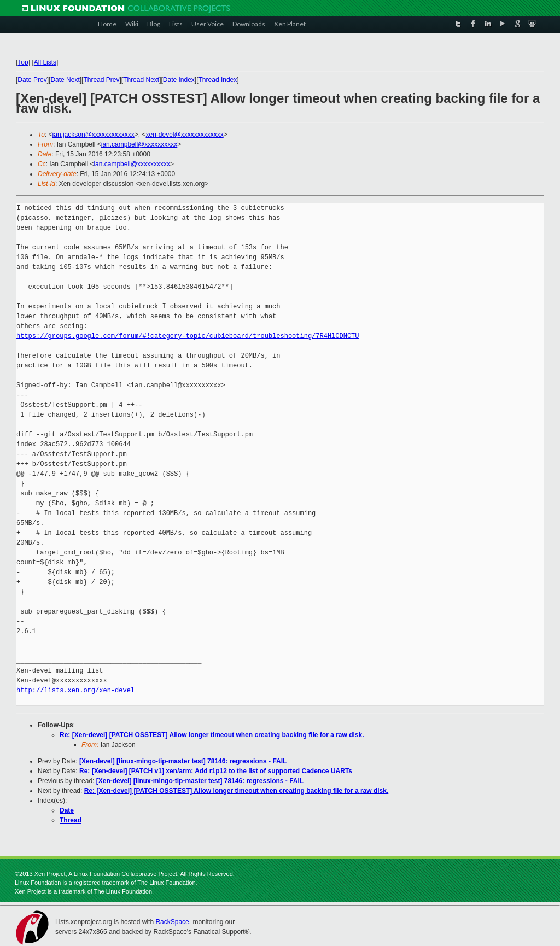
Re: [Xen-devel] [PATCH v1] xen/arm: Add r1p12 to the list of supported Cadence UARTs (216, 771)
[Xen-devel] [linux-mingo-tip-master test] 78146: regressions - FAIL (183, 761)
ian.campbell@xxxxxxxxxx (139, 144)
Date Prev (32, 80)
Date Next (65, 80)
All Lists (45, 62)
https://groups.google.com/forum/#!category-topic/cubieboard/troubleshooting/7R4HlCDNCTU (188, 336)
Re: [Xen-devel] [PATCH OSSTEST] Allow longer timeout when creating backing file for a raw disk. (212, 735)
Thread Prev (101, 80)
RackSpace (172, 922)
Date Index (179, 80)
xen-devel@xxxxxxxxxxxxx (185, 135)
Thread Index (218, 80)
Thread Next (141, 80)
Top (23, 62)
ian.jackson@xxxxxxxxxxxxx (94, 135)
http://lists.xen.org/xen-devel (75, 690)
